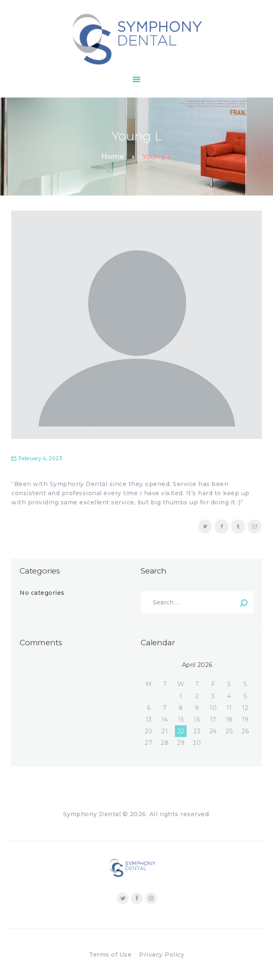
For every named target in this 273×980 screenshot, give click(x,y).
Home (113, 156)
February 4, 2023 (40, 458)
